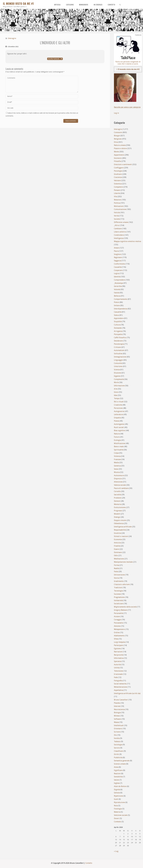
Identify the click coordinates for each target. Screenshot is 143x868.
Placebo (117, 703)
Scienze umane (120, 764)
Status (116, 315)
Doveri (117, 818)
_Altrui (117, 225)
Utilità (117, 668)
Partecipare (119, 645)
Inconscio (118, 158)
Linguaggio (118, 360)
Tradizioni (118, 588)
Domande (118, 328)
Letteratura (119, 414)
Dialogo (117, 517)
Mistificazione (120, 443)
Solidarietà (118, 600)
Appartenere (119, 155)
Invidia (117, 738)
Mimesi (117, 716)
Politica (117, 203)
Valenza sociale (120, 485)
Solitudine (118, 354)
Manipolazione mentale (123, 562)
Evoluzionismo (120, 507)
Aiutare (117, 616)
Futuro (117, 437)
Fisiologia (118, 809)
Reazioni (117, 774)
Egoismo (117, 649)
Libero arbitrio (120, 232)
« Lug (116, 851)
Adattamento (119, 636)
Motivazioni (119, 206)
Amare (117, 248)
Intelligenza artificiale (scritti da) (127, 693)
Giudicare (118, 174)
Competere (118, 187)
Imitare (117, 305)
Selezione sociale (121, 815)
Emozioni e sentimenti (123, 164)
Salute (116, 780)
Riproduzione (119, 802)
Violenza (117, 456)
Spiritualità (119, 450)
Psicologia (118, 171)
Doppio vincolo (120, 520)
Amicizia (117, 543)
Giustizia (117, 533)
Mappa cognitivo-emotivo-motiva (127, 241)
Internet (117, 706)
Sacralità (117, 495)
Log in (116, 113)
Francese (117, 459)
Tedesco (117, 741)
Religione (118, 139)
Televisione (118, 671)
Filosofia (117, 161)
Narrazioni (118, 652)
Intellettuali (119, 725)
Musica (117, 472)
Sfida (116, 639)
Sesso (116, 469)
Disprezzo (118, 479)
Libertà (117, 193)
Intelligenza (119, 238)
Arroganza (118, 331)
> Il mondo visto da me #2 (128, 69)
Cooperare (118, 270)
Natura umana (120, 145)
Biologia (117, 713)
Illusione (117, 373)
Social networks (120, 684)
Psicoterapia (119, 344)
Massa (116, 722)
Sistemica (118, 184)
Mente (116, 152)
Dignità (117, 790)
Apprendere (119, 318)
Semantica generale (122, 761)
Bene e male (119, 447)
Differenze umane (121, 222)
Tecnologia (118, 591)
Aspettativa (119, 690)
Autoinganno (119, 424)
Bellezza (117, 296)
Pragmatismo (119, 597)
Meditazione (119, 559)
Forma (117, 565)
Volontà (117, 289)
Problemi (118, 498)
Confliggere (119, 168)
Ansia (116, 767)
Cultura (117, 325)
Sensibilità (118, 777)
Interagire (12, 38)
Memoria (118, 504)
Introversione (119, 575)
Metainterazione (120, 687)
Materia (117, 812)
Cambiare (118, 229)
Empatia (117, 418)
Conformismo (119, 264)
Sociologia (118, 745)
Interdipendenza (121, 309)
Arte (116, 389)
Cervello (117, 491)
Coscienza (118, 177)
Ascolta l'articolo (55, 59)
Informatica (119, 658)
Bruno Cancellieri (121, 700)
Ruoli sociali (119, 427)
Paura (116, 251)
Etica (116, 142)
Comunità (118, 363)
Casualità (118, 312)
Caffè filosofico (120, 338)
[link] (120, 4)
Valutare (117, 180)
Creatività (118, 405)
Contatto (89, 863)
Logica (117, 273)
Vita (116, 197)
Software (118, 719)
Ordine (117, 633)
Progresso (118, 511)
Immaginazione (120, 357)
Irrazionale (118, 674)
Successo (117, 594)
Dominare (118, 552)
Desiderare (118, 341)
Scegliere (118, 254)
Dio (115, 735)
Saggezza (118, 261)
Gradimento (119, 581)
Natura (117, 434)
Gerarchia (118, 286)
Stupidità (118, 322)
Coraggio (118, 620)
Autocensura (119, 475)
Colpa (116, 453)
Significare (118, 770)
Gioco (116, 392)
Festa (116, 572)
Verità (116, 216)
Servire (117, 748)
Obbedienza (119, 523)
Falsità (117, 293)
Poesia (117, 421)
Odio (116, 555)
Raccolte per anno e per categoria (127, 107)
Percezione (118, 408)
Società (117, 219)
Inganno (117, 376)
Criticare (117, 347)
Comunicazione (120, 209)
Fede (116, 677)
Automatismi (119, 350)
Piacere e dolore (120, 148)
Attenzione (118, 482)
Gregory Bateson (121, 610)
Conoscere (118, 132)
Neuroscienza (119, 709)
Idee (116, 395)
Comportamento (121, 299)
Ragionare (118, 257)
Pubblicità (118, 758)
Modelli (117, 514)
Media (116, 463)
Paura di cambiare (121, 488)
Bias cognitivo (120, 430)
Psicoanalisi (119, 623)
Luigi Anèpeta (120, 642)
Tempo (117, 398)
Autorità (117, 665)
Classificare (119, 751)
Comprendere (120, 280)
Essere (117, 549)
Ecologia (117, 440)
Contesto (118, 822)
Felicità (117, 213)
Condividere (119, 235)
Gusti (116, 799)
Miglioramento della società (125, 607)
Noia (116, 806)
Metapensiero (119, 629)
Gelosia (117, 793)
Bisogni (117, 136)
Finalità (117, 546)
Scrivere (117, 732)
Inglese (117, 783)
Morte (116, 382)
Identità (117, 277)
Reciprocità (118, 655)
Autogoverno (119, 411)
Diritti (116, 754)
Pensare (117, 190)
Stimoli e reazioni (121, 536)
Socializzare (119, 604)
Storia (116, 578)
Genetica (117, 466)
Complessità (119, 379)
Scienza (117, 370)
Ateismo (117, 626)
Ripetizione (118, 796)
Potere (117, 302)
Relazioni (118, 200)
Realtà (116, 568)
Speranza (118, 661)
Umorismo (118, 366)
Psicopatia (118, 334)
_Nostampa (118, 283)
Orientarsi (118, 729)
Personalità (118, 613)
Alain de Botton (120, 786)
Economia (118, 539)
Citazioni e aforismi (122, 584)
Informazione (119, 386)
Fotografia (118, 681)
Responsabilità (120, 530)
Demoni (117, 501)
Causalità (118, 267)
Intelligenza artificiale (123, 527)
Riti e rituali (119, 402)
